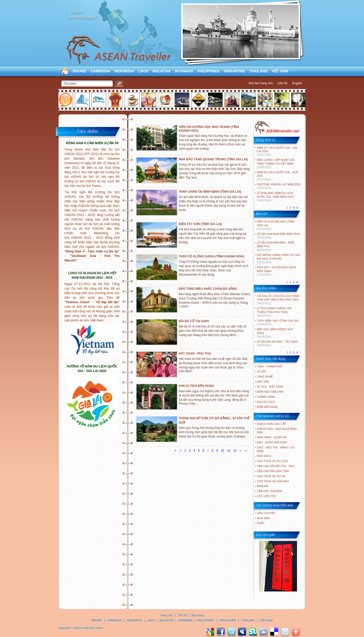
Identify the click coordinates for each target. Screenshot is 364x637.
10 (223, 451)
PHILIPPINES (208, 71)
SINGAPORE (234, 71)
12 (235, 451)
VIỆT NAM (280, 71)
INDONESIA (124, 71)
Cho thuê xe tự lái (271, 476)
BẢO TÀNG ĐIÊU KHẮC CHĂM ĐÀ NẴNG (208, 289)
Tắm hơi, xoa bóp (270, 491)
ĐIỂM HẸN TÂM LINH (270, 392)
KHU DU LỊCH (266, 402)
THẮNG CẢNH (266, 397)
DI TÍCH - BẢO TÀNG (270, 387)
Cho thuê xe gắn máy (273, 481)
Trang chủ (166, 615)
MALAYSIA (162, 71)
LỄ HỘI (261, 371)
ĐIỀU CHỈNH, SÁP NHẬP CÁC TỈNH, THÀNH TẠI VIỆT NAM (276, 163)
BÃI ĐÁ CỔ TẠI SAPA (194, 321)
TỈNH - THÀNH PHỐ (270, 366)
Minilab (262, 486)
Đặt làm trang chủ (261, 83)
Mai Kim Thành (94, 628)
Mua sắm (263, 518)
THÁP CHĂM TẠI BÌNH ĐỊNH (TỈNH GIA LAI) (210, 192)
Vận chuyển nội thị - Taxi (276, 466)
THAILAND (258, 71)
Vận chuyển (266, 513)
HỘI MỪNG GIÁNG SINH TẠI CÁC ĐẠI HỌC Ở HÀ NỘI (278, 259)
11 (229, 451)
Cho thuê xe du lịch (272, 461)
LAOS (143, 71)
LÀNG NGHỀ (265, 377)
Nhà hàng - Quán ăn (272, 437)
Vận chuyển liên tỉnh (273, 471)
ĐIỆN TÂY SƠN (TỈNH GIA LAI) (200, 224)
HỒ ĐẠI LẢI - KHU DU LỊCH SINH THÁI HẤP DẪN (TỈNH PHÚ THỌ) (278, 300)
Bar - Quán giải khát (272, 442)
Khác (261, 523)
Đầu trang (198, 615)
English (297, 83)
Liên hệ (283, 83)
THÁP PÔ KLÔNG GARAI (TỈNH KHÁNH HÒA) (211, 256)
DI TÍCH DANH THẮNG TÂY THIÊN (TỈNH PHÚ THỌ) (274, 312)
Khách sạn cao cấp (271, 424)
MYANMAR (184, 71)
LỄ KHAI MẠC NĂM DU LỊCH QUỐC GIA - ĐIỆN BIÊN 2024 (275, 197)
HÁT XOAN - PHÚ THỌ (195, 354)
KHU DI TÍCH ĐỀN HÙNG (196, 386)
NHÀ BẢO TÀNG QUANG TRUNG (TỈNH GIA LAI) (213, 159)
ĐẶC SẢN (263, 382)
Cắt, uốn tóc (267, 496)
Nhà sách (264, 456)
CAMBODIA (100, 71)
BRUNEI (80, 71)
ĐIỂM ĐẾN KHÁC (268, 407)
